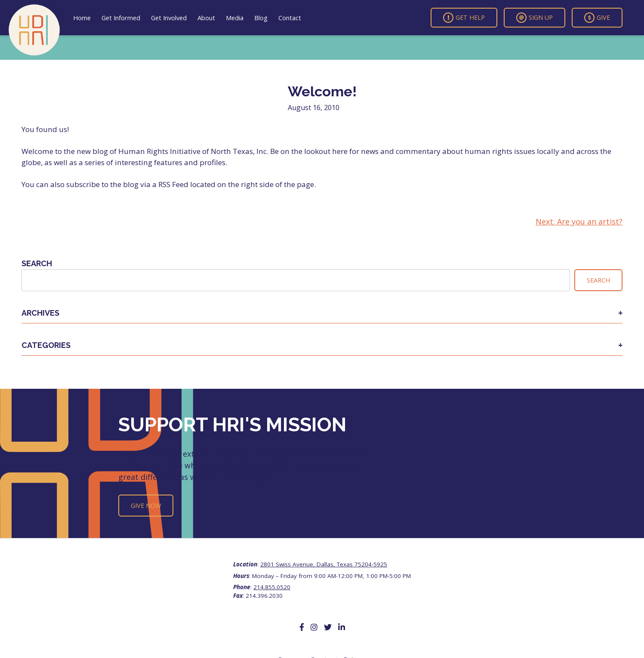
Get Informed (121, 18)
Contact (290, 18)
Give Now (146, 506)
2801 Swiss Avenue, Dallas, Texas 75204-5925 (324, 564)
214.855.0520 (272, 587)
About (206, 18)
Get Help (464, 18)
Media (235, 18)
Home (82, 18)
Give (597, 18)
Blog (261, 18)
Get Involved (169, 18)
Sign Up (535, 18)
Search (37, 263)
